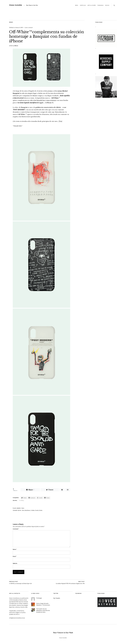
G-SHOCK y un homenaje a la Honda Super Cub (20, 583)
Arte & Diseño (92, 5)
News (11, 22)
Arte (23, 510)
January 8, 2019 (19, 28)
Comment (16, 529)
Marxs (16, 46)
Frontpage (39, 598)
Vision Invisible (16, 5)
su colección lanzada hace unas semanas (42, 100)
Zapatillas (83, 5)
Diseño (37, 510)
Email (15, 556)
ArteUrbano (27, 510)
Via (60, 121)
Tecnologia (100, 5)
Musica (107, 5)
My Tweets (57, 598)
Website (15, 563)
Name (15, 549)
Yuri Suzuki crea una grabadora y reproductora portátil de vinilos (43, 611)
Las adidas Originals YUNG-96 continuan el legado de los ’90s (70, 583)
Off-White (55, 98)
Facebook (78, 593)
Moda (77, 5)
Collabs (33, 510)
